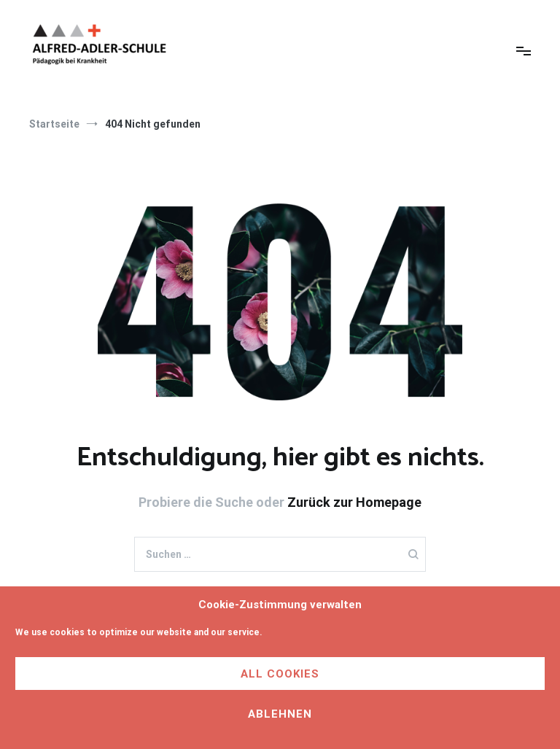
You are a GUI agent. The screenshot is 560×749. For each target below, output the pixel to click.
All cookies (280, 674)
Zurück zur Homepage (354, 502)
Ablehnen (280, 714)
